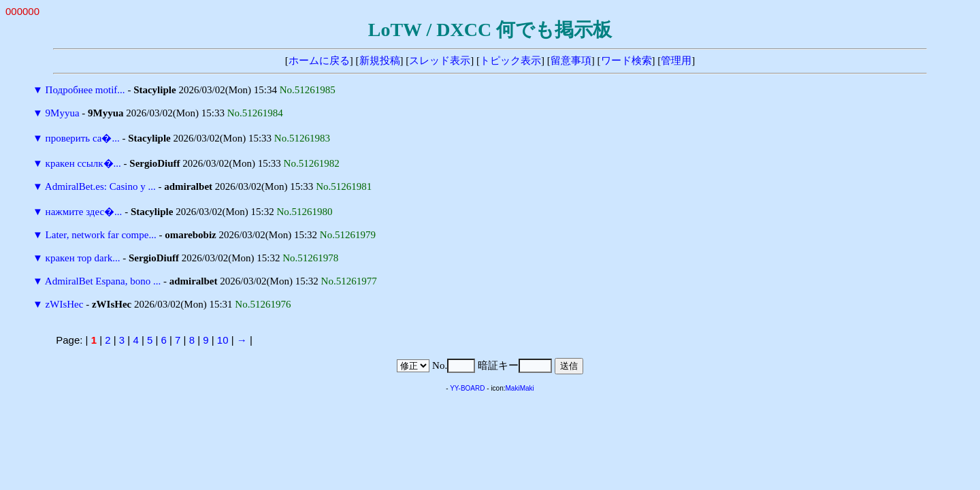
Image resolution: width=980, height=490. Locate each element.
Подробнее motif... (85, 90)
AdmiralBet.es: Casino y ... (100, 186)
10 (223, 340)
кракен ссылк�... (83, 163)
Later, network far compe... (101, 235)
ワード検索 (626, 61)
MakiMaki (520, 388)
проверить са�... (83, 138)
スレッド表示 (440, 61)
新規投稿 (380, 61)
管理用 (676, 61)
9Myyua (63, 113)
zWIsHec (65, 304)
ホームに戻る (319, 61)
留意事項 (571, 61)
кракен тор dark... (83, 258)
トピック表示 (510, 61)
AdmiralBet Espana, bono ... (103, 281)
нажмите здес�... (84, 212)
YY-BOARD (467, 388)
